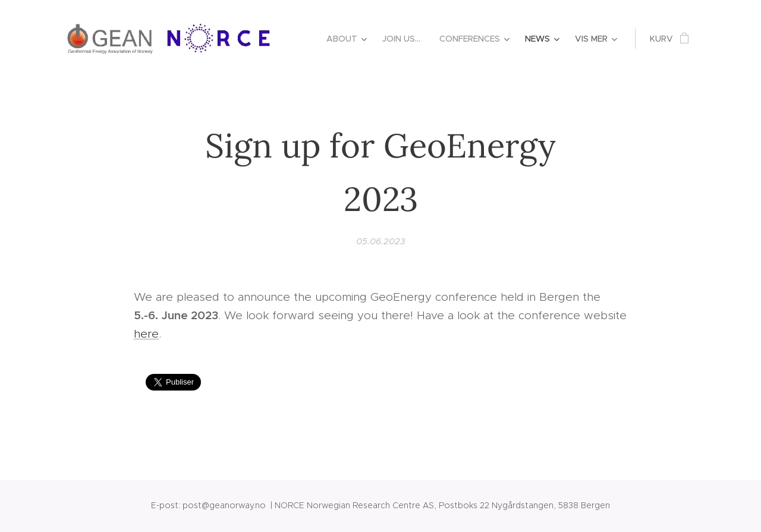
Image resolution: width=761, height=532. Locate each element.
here (146, 333)
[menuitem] (348, 39)
